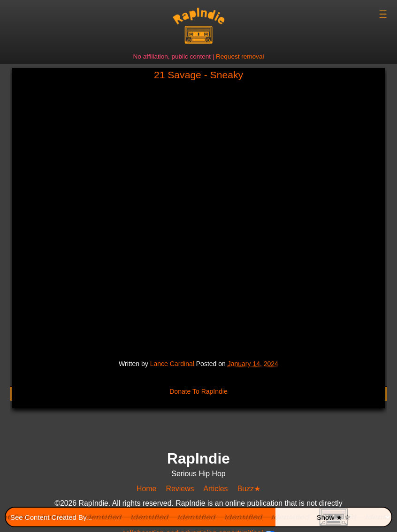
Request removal (240, 56)
